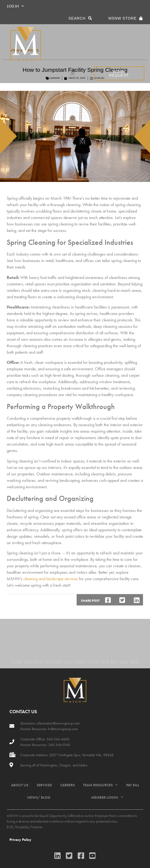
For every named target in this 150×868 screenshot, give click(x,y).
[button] (72, 72)
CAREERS (67, 785)
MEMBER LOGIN (107, 797)
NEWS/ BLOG (39, 797)
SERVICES (44, 785)
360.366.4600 (57, 739)
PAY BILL (133, 785)
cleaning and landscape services (51, 579)
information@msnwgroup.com (58, 723)
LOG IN (15, 6)
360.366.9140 (59, 745)
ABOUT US (20, 785)
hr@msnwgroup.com (63, 729)
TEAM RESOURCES (100, 785)
